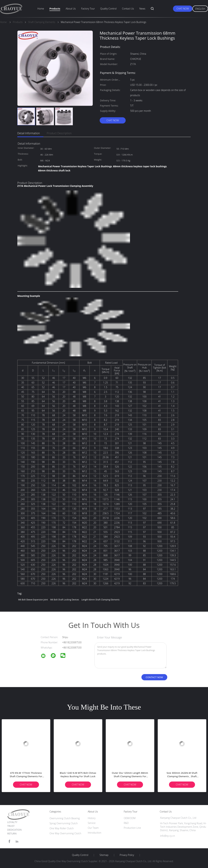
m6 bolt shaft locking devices (65, 600)
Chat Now (183, 9)
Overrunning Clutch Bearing (65, 818)
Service (92, 823)
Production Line (132, 828)
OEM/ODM (130, 818)
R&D (126, 823)
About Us (71, 9)
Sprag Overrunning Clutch (64, 823)
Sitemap (104, 855)
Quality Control (108, 9)
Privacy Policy (127, 855)
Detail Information (29, 133)
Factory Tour (88, 9)
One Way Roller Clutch (62, 828)
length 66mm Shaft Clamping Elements (101, 600)
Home (41, 9)
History (92, 818)
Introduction (94, 833)
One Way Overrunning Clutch (65, 833)
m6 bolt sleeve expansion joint (33, 600)
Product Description (59, 133)
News (142, 9)
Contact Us (128, 9)
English (200, 9)
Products (55, 9)
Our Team (93, 828)
